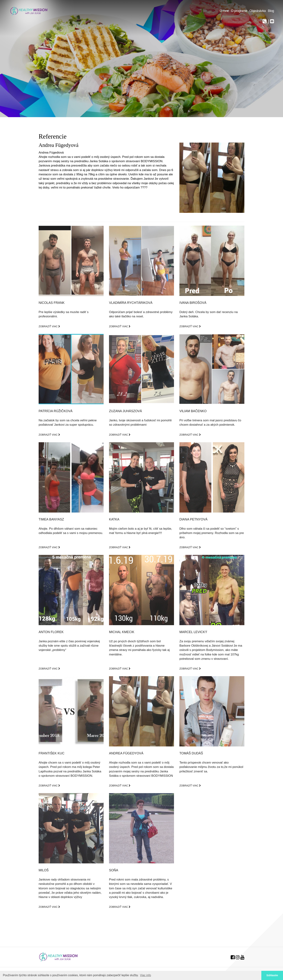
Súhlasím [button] (272, 975)
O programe (239, 11)
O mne (224, 11)
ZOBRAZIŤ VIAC (49, 326)
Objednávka (258, 11)
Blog (271, 11)
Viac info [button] (146, 975)
